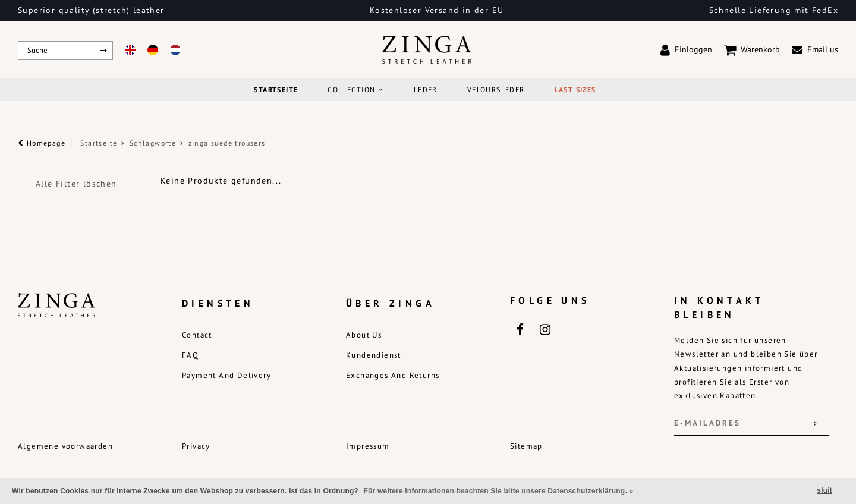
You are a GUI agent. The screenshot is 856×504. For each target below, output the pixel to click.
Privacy (196, 446)
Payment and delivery (226, 375)
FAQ (190, 355)
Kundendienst (374, 355)
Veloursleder (496, 89)
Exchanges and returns (393, 375)
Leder (426, 89)
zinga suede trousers (227, 143)
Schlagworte (153, 143)
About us (364, 335)
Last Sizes (575, 89)
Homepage (42, 143)
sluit (824, 490)
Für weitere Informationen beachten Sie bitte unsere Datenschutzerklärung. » (499, 491)
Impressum (368, 446)
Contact (197, 335)
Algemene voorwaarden (65, 446)
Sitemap (526, 446)
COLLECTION (355, 89)
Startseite (276, 89)
